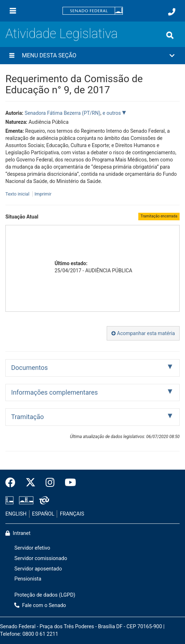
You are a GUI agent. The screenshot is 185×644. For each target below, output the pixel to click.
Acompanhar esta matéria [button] (143, 333)
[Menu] (13, 11)
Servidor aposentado (38, 569)
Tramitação (27, 417)
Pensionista (28, 579)
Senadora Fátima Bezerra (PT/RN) (62, 113)
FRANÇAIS (72, 514)
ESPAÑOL (43, 514)
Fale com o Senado (40, 605)
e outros (112, 113)
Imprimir (43, 194)
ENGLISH (16, 514)
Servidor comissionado (41, 558)
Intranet (18, 533)
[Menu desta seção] (12, 56)
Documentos (29, 368)
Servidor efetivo (32, 548)
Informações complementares (54, 392)
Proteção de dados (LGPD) (45, 595)
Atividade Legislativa (62, 34)
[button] (92, 56)
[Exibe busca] (170, 35)
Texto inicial (18, 194)
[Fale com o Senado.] (172, 12)
